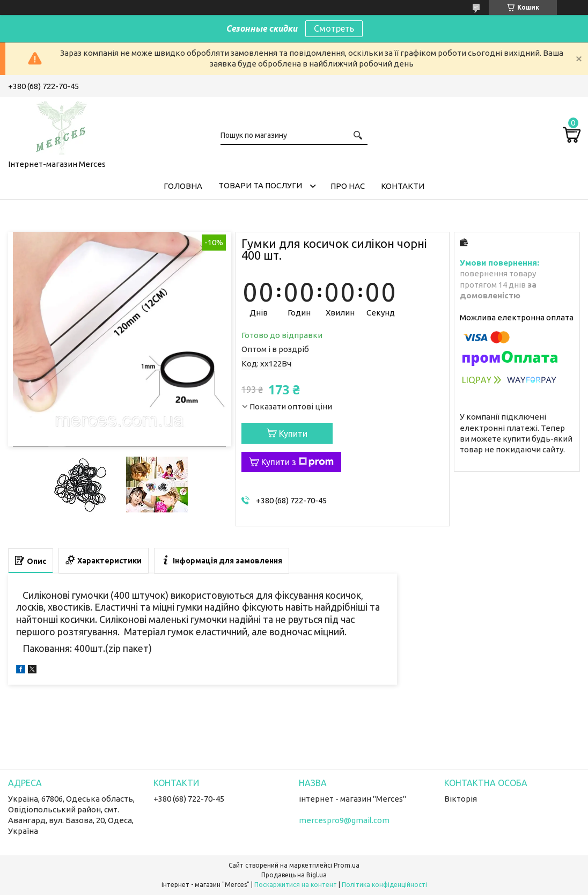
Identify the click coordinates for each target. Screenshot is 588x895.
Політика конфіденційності (384, 885)
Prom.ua (347, 865)
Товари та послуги (260, 185)
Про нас (348, 186)
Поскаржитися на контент (296, 885)
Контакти (403, 186)
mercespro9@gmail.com (344, 820)
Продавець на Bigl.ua (294, 875)
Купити (293, 434)
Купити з (297, 462)
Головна (183, 186)
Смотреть (334, 28)
